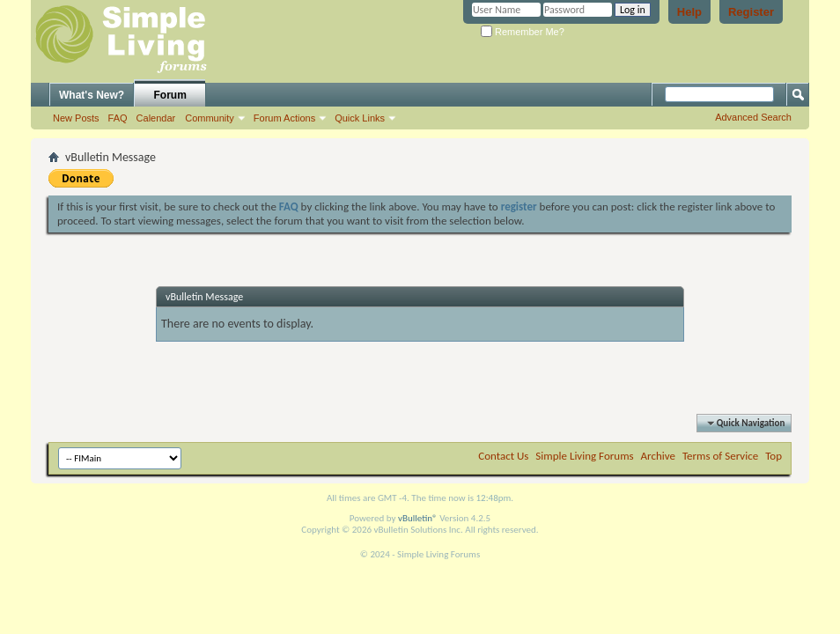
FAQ (118, 118)
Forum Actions (284, 118)
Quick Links (360, 118)
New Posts (76, 118)
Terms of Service (720, 456)
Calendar (156, 118)
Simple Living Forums (584, 456)
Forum (170, 95)
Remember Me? (523, 32)
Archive (658, 456)
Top (774, 456)
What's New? (92, 95)
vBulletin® (418, 518)
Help (689, 12)
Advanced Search (753, 117)
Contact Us (503, 456)
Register (751, 12)
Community (210, 118)
